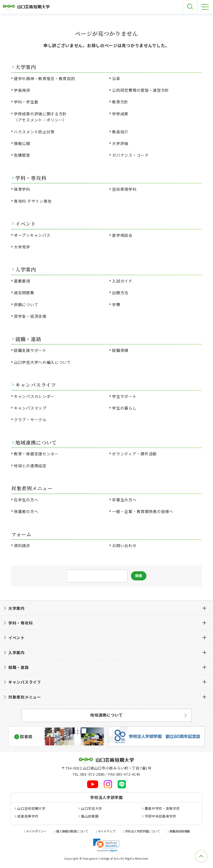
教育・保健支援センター (36, 454)
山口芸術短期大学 (31, 808)
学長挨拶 (22, 90)
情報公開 (22, 143)
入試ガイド (122, 281)
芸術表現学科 (124, 189)
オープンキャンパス (32, 235)
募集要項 (22, 281)
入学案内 (26, 269)
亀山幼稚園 (90, 816)
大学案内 (26, 67)
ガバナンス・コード (130, 155)
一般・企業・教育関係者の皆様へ (143, 511)
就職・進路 (28, 339)
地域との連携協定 (30, 466)
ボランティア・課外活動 (134, 454)
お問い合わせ (124, 545)
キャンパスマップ (30, 408)
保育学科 (22, 189)
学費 (116, 304)
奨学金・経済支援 (30, 316)
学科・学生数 (26, 102)
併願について (26, 304)
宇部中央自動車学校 (161, 816)
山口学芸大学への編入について (42, 362)
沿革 (116, 78)
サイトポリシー (36, 831)
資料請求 (22, 545)
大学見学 (22, 247)
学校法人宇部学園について (142, 831)
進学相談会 (122, 235)
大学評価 (120, 143)
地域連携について (36, 442)
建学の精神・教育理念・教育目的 (45, 78)
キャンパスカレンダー (34, 396)
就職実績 (120, 350)
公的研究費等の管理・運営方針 (141, 90)
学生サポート (124, 396)
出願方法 (120, 293)
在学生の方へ (26, 500)
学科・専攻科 (31, 178)
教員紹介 (120, 132)
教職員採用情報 (180, 831)
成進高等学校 (28, 816)
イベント (26, 224)
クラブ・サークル (30, 420)
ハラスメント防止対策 (34, 132)
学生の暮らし (124, 408)
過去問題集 (24, 293)
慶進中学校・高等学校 (162, 808)
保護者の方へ (26, 511)
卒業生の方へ (124, 500)
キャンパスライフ (36, 385)
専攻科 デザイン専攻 (33, 201)
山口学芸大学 (92, 808)
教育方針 (120, 102)
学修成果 (120, 114)
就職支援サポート (30, 350)
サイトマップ (107, 831)
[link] (106, 845)
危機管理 (22, 155)
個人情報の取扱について (72, 831)
